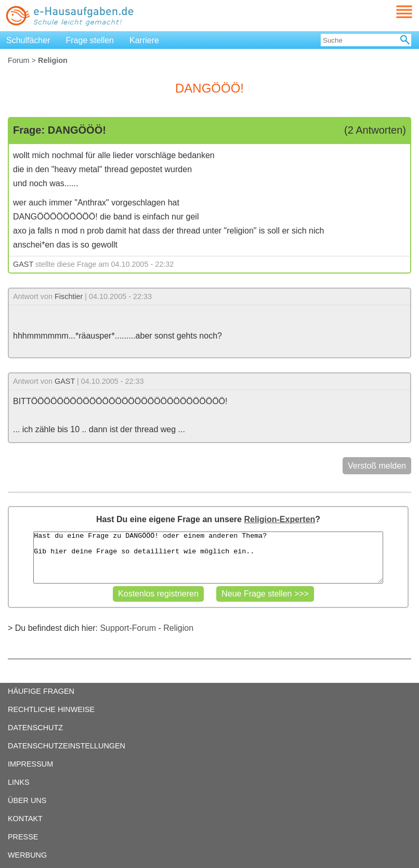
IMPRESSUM (30, 764)
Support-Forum (128, 628)
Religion (178, 628)
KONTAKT (25, 819)
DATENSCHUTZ (35, 728)
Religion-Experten (279, 519)
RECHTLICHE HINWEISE (51, 709)
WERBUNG (27, 855)
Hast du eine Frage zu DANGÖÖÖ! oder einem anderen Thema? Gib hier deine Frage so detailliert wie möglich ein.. (208, 558)
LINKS (19, 782)
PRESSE (23, 837)
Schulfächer (28, 40)
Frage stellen (90, 40)
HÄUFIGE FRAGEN (41, 691)
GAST (23, 264)
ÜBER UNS (27, 800)
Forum (19, 60)
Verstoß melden (377, 466)
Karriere (144, 40)
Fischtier (69, 296)
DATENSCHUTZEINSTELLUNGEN (67, 746)
